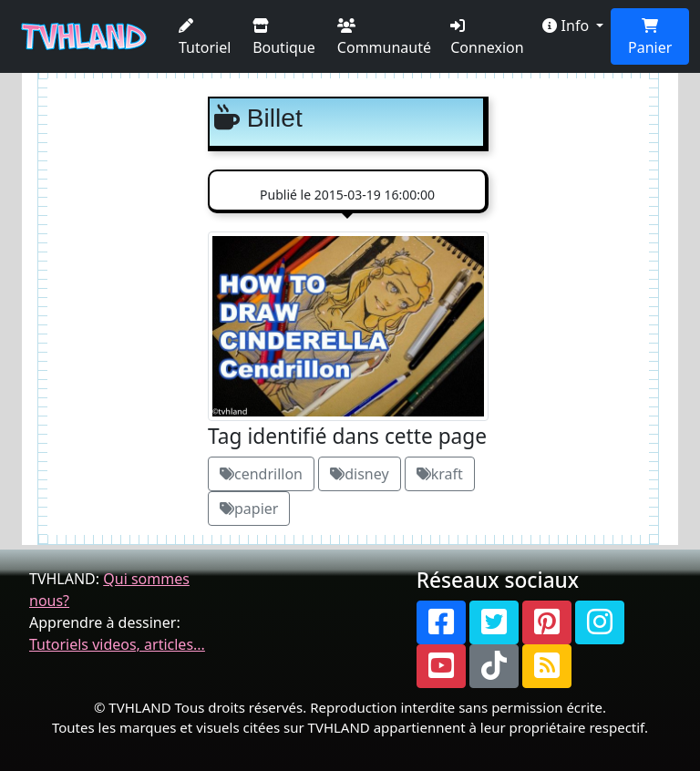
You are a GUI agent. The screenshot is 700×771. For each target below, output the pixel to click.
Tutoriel (205, 38)
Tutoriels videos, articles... (117, 644)
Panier (650, 38)
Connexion (487, 38)
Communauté (384, 38)
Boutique (284, 38)
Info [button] (567, 26)
